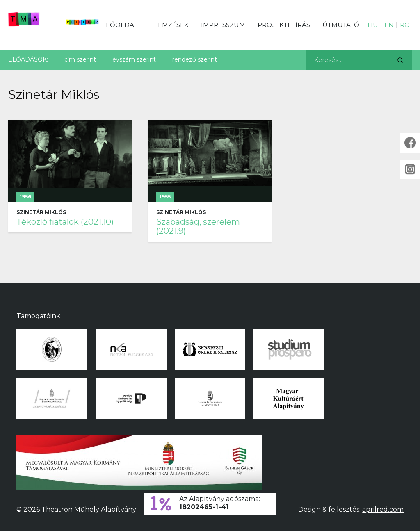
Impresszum (223, 25)
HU (373, 25)
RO (405, 25)
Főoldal (122, 25)
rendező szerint (195, 59)
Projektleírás (284, 25)
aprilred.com (383, 509)
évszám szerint (134, 59)
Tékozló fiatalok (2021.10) (65, 222)
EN (389, 25)
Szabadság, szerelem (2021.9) (198, 227)
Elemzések (169, 25)
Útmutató (341, 25)
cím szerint (80, 59)
